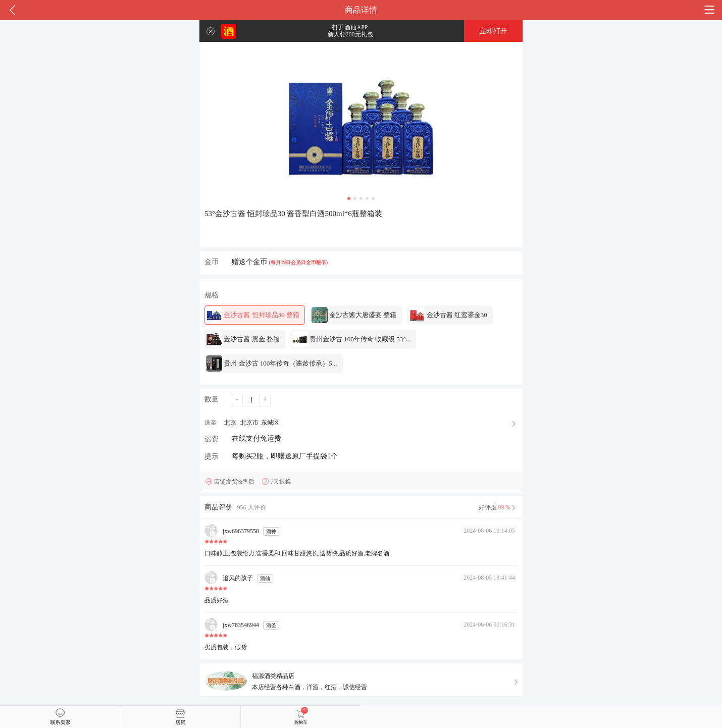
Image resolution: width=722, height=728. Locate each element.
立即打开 (493, 31)
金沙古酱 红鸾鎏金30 (448, 315)
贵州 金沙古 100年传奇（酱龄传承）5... (272, 363)
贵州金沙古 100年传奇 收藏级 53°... (351, 339)
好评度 (498, 507)
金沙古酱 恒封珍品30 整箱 (253, 315)
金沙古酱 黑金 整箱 (243, 339)
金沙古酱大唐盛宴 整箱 (354, 315)
